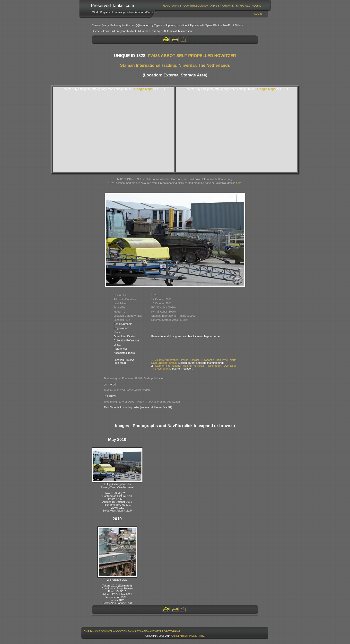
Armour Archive (179, 636)
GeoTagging (253, 6)
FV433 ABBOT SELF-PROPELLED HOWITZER (192, 56)
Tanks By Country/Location (190, 6)
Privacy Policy (197, 636)
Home (167, 6)
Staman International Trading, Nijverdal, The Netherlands (175, 65)
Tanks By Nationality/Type (227, 6)
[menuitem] (167, 6)
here (239, 183)
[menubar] (212, 6)
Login (258, 14)
